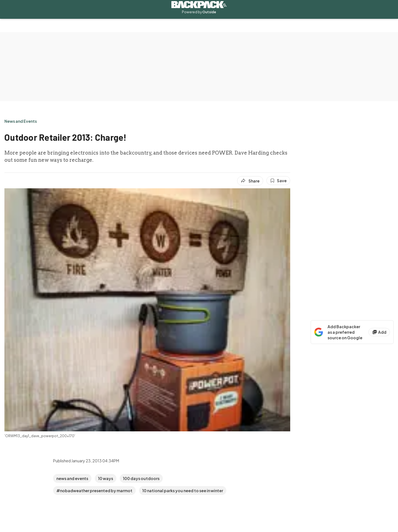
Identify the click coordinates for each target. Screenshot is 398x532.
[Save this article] (278, 181)
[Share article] (250, 181)
